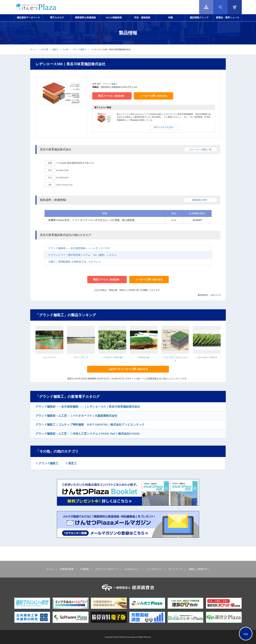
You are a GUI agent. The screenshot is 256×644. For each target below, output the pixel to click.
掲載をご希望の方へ (199, 569)
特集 (171, 18)
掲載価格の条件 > (201, 200)
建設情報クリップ (199, 18)
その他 (65, 49)
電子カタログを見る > (164, 127)
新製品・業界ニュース (228, 18)
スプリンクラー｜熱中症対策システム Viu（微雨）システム (82, 255)
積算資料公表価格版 (85, 18)
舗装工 (55, 49)
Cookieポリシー (132, 569)
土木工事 (44, 49)
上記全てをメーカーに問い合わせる (128, 369)
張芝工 (72, 463)
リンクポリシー (154, 569)
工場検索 (84, 569)
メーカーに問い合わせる (154, 96)
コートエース (49, 357)
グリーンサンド (81, 357)
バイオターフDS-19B (112, 357)
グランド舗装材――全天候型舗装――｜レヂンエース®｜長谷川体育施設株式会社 (88, 407)
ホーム (33, 49)
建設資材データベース (28, 18)
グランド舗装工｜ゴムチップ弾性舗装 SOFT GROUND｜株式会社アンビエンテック (90, 425)
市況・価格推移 (142, 18)
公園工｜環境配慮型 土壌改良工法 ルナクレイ (75, 262)
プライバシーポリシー (107, 569)
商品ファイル (112, 96)
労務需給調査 (67, 569)
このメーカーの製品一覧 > (201, 149)
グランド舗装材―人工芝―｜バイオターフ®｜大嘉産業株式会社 (76, 416)
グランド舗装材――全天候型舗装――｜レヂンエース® (79, 248)
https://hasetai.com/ (65, 185)
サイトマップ (175, 569)
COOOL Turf (144, 357)
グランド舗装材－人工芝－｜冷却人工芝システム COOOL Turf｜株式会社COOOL (88, 434)
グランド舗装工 (79, 49)
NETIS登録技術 (114, 18)
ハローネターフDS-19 (207, 357)
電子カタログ (57, 18)
